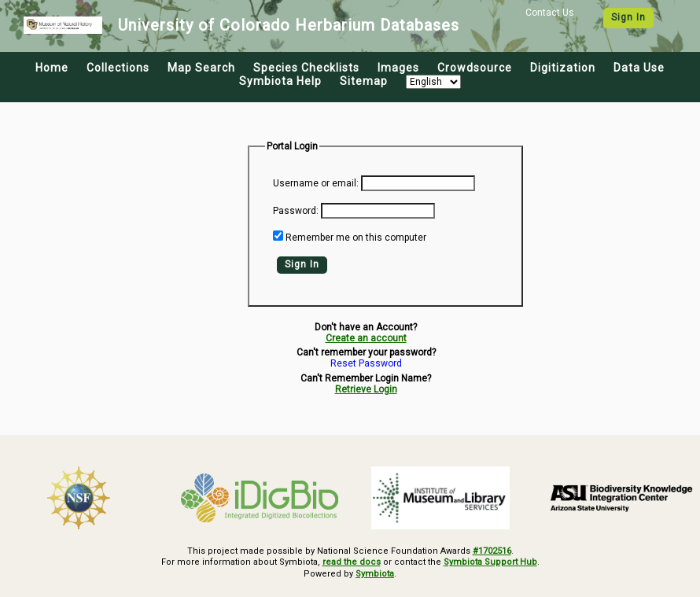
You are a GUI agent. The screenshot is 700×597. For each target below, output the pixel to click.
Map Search (201, 68)
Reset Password (366, 364)
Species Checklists (306, 68)
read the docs (352, 562)
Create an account (366, 338)
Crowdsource (475, 68)
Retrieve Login (366, 389)
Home (52, 68)
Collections (118, 68)
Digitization (563, 68)
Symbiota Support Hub (490, 562)
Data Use (639, 68)
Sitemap (364, 81)
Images (398, 68)
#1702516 (492, 551)
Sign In (628, 17)
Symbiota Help (280, 81)
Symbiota (375, 574)
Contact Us (550, 13)
